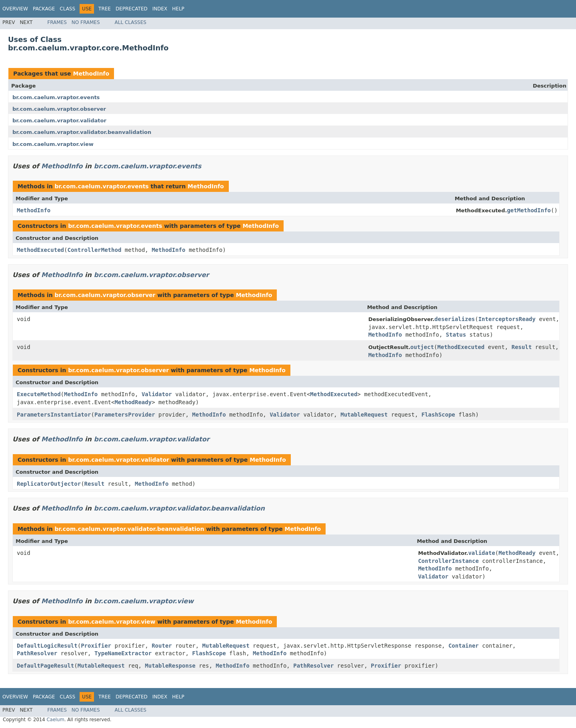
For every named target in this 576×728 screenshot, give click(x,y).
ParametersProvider (125, 415)
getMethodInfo (529, 210)
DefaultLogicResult (47, 646)
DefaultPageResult (45, 666)
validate (481, 553)
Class (67, 9)
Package (44, 9)
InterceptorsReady (507, 319)
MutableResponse (170, 666)
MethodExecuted (40, 250)
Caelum (55, 720)
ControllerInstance (448, 561)
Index (160, 9)
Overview (15, 9)
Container (464, 646)
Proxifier (96, 646)
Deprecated (132, 9)
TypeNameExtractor (123, 653)
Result (522, 347)
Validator (157, 394)
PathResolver (37, 653)
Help (178, 9)
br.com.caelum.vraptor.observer (59, 109)
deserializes (455, 319)
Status (456, 335)
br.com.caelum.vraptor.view (53, 144)
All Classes (131, 22)
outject (422, 347)
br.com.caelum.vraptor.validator (59, 121)
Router (162, 646)
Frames (57, 22)
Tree (105, 9)
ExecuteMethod (39, 394)
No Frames (86, 22)
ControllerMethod (94, 250)
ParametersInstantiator (54, 415)
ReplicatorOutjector (49, 484)
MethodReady (133, 402)
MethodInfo (91, 74)
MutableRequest (364, 415)
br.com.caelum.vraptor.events (56, 97)
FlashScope (438, 415)
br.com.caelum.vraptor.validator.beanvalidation (82, 132)
